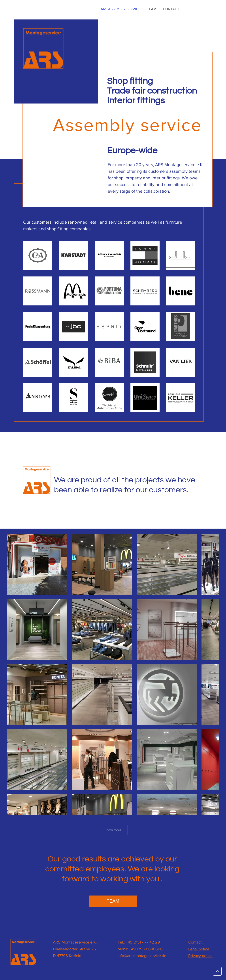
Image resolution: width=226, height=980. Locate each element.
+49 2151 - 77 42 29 (143, 942)
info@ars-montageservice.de (142, 956)
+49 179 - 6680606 (146, 949)
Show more (113, 830)
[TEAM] (113, 901)
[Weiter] (217, 971)
